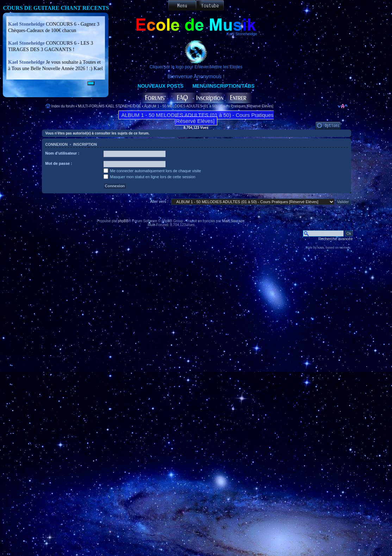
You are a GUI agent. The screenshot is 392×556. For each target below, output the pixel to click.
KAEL (321, 248)
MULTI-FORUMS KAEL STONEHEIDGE (109, 106)
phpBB (123, 221)
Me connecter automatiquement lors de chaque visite (152, 171)
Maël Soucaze (233, 221)
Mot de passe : (59, 163)
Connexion (57, 144)
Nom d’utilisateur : (63, 153)
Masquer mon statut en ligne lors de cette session (150, 177)
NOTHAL (345, 248)
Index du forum (63, 106)
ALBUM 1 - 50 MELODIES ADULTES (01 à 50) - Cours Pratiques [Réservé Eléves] (209, 106)
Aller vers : (159, 201)
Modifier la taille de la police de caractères (343, 106)
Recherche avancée (336, 239)
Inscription (85, 144)
